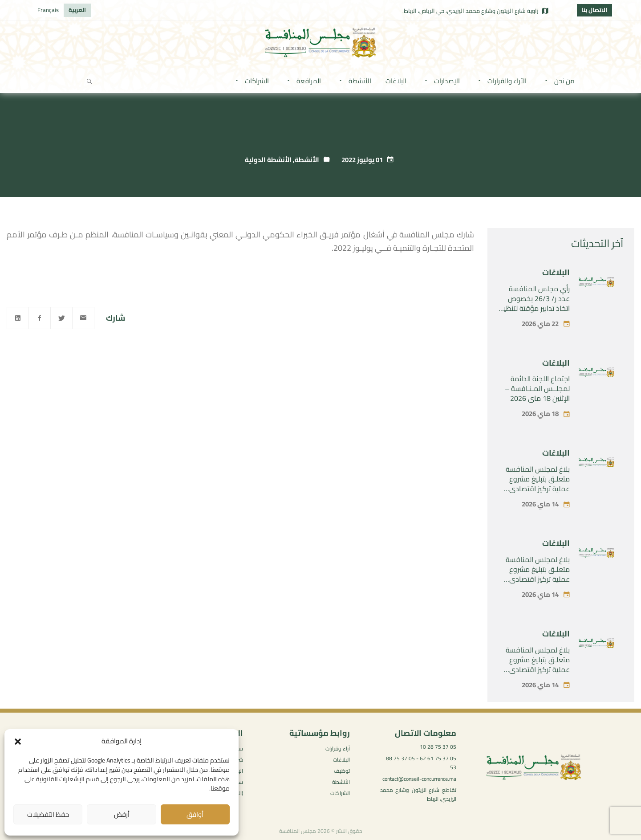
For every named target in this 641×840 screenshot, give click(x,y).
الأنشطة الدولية (268, 160)
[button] (18, 742)
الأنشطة (307, 160)
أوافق (195, 814)
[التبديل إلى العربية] (77, 10)
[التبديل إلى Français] (48, 10)
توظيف (342, 771)
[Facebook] (40, 318)
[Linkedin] (18, 318)
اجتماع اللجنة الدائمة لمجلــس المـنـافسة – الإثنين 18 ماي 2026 (537, 388)
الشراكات (340, 793)
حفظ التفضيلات (48, 814)
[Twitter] (61, 318)
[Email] (83, 318)
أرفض (122, 814)
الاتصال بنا (594, 10)
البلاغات (556, 272)
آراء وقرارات (338, 748)
